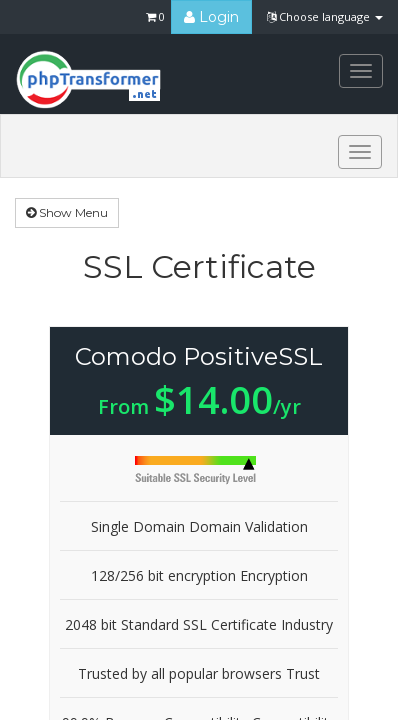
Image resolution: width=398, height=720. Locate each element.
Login (211, 17)
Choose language (325, 16)
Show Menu (67, 212)
